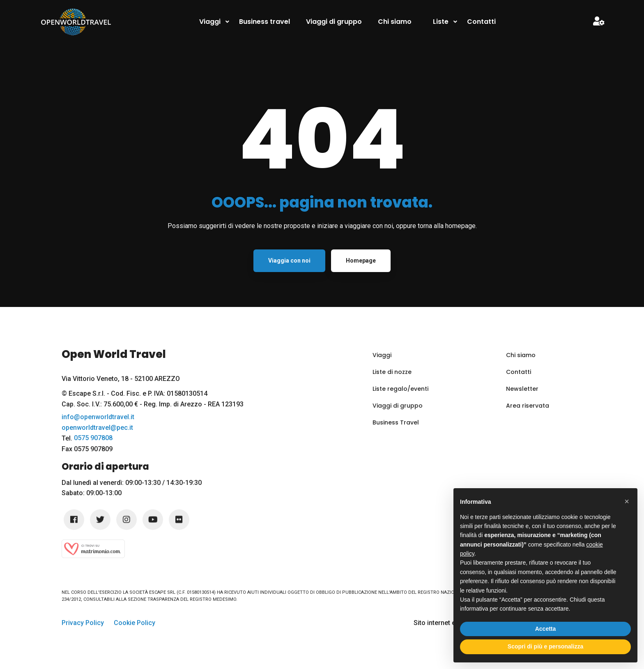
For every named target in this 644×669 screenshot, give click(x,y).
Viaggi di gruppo (398, 406)
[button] (627, 501)
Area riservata (528, 406)
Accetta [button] (546, 629)
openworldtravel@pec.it (97, 428)
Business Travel (396, 422)
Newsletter (522, 389)
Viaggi (382, 355)
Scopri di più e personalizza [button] (545, 646)
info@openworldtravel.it (98, 417)
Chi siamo (521, 355)
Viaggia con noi (289, 261)
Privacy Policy (83, 623)
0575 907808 (93, 438)
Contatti (519, 372)
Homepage (361, 261)
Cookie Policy (135, 623)
